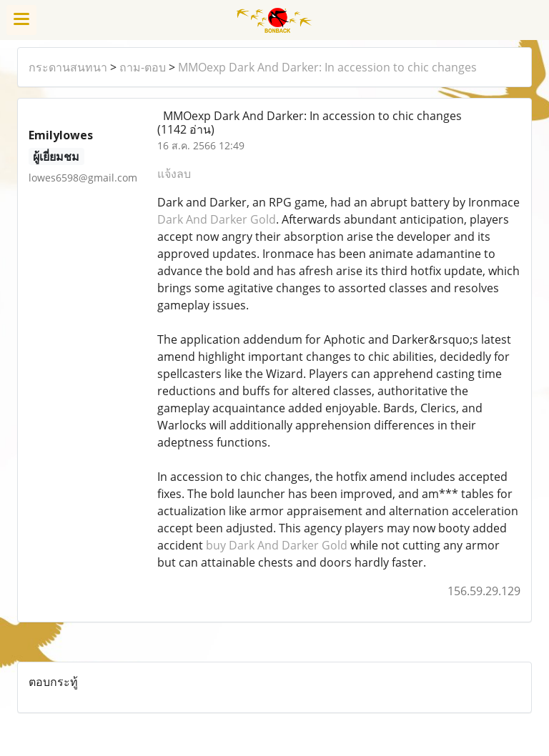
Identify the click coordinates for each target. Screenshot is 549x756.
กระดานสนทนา (68, 67)
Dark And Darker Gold (217, 219)
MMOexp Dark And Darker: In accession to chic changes (327, 67)
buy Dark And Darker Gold (277, 545)
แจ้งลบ (174, 174)
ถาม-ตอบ (143, 67)
